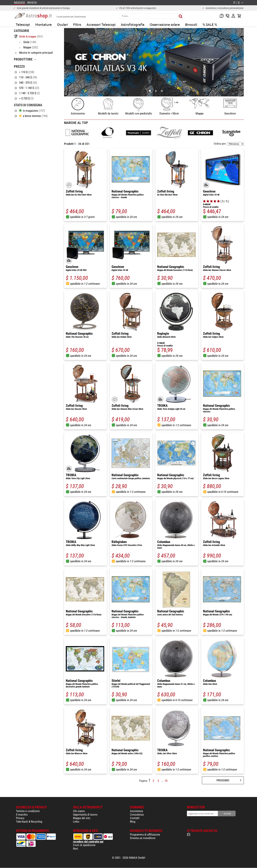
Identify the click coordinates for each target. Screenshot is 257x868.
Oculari (62, 24)
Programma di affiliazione (145, 835)
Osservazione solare (165, 24)
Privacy (20, 818)
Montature (44, 24)
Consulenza (137, 815)
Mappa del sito (82, 818)
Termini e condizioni (28, 811)
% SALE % (210, 24)
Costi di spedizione (84, 845)
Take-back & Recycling (29, 822)
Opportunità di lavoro (85, 815)
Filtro (77, 24)
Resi (76, 849)
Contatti (135, 818)
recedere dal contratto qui (88, 842)
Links (76, 822)
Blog (133, 822)
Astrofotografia (133, 24)
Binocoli (191, 24)
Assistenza (136, 811)
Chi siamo (79, 811)
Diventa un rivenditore (143, 838)
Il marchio (22, 815)
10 (166, 781)
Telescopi (23, 24)
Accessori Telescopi (101, 24)
